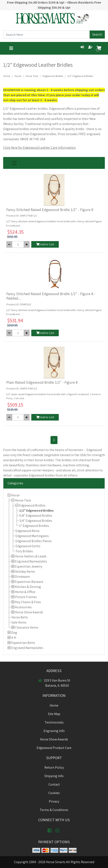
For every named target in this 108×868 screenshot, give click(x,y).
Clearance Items (27, 627)
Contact (54, 784)
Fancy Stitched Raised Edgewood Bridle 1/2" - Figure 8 (50, 210)
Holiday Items (25, 571)
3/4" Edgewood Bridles (36, 521)
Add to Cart (45, 244)
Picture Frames (26, 597)
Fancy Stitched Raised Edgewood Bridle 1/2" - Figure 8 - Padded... (51, 296)
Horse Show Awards (29, 612)
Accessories (23, 607)
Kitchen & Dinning (28, 587)
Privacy (54, 801)
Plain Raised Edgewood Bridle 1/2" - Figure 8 (42, 382)
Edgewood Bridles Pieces (34, 541)
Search (97, 34)
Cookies (54, 793)
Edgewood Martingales (32, 536)
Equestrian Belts (23, 643)
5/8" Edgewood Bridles (36, 516)
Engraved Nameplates (31, 561)
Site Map (54, 714)
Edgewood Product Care (54, 748)
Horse (15, 495)
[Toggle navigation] (11, 48)
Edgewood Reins (27, 531)
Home (7, 76)
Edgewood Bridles (32, 505)
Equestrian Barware (29, 582)
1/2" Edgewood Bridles (36, 510)
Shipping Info (54, 776)
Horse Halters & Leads (31, 556)
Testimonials (54, 722)
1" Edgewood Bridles (34, 526)
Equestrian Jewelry (29, 566)
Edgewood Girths (28, 546)
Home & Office (25, 592)
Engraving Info (54, 731)
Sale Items (19, 622)
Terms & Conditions (54, 810)
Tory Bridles (24, 551)
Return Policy (54, 767)
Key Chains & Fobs (28, 602)
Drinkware (22, 577)
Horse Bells (20, 617)
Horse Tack (23, 500)
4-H (14, 638)
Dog (14, 633)
